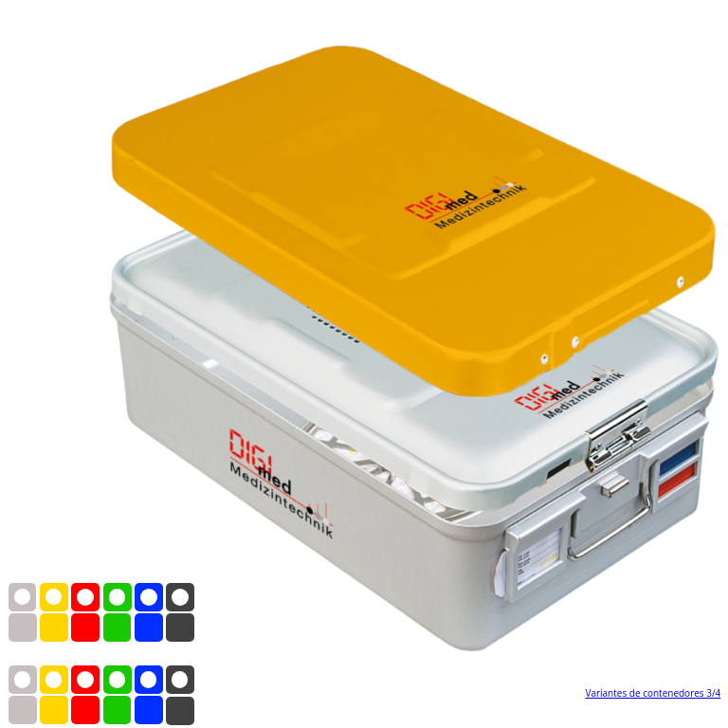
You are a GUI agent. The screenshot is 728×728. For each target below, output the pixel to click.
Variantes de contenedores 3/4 (653, 693)
